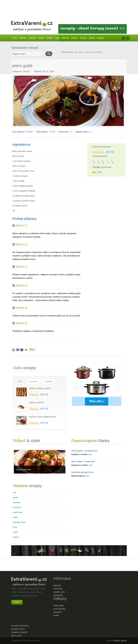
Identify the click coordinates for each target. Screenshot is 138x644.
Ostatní (75, 38)
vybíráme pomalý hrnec (82, 472)
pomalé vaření (18, 629)
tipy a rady (16, 635)
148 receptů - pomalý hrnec (84, 451)
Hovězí (41, 38)
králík (15, 532)
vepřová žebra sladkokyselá (42, 417)
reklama (57, 585)
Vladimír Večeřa (120, 641)
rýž (76, 52)
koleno (16, 537)
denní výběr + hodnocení (83, 461)
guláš (81, 52)
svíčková (98, 52)
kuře (15, 527)
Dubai (56, 615)
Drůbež (50, 38)
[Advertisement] (69, 8)
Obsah (92, 38)
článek (17, 602)
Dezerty (65, 38)
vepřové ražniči (36, 403)
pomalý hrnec (19, 522)
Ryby (58, 38)
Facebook (58, 595)
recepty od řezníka (20, 626)
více (90, 454)
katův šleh (18, 512)
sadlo (15, 517)
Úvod (15, 38)
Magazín (101, 38)
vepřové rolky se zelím (40, 388)
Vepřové (32, 38)
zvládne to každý (19, 632)
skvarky (89, 52)
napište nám (59, 592)
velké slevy (59, 605)
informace (58, 589)
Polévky (23, 38)
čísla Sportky (59, 609)
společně (58, 612)
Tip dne (83, 38)
